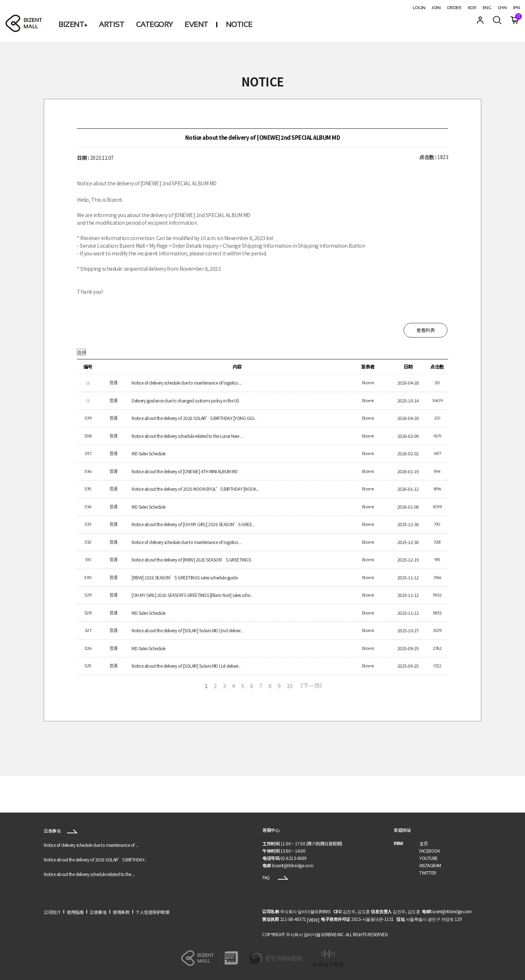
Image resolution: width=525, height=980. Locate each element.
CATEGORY (154, 24)
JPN (516, 8)
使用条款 (121, 912)
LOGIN (419, 8)
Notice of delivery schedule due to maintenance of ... (91, 845)
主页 (423, 843)
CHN (502, 8)
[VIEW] (313, 920)
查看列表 (425, 330)
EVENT (196, 24)
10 (290, 685)
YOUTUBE (429, 858)
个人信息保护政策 (152, 912)
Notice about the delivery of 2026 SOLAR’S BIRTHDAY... (95, 859)
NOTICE (239, 24)
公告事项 (61, 831)
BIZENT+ (73, 24)
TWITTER (428, 873)
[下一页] (311, 685)
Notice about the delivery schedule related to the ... (89, 874)
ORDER (454, 8)
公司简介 (52, 912)
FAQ (275, 877)
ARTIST (111, 24)
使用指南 (75, 912)
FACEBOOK (429, 851)
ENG (487, 8)
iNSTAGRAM (430, 865)
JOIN (436, 8)
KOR (472, 8)
